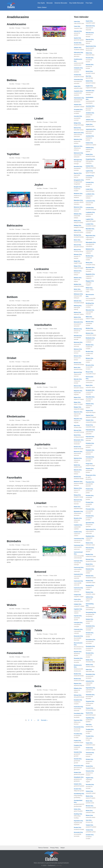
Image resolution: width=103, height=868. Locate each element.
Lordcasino (42, 269)
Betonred (40, 572)
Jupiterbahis (42, 444)
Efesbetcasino (16, 416)
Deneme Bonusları (61, 3)
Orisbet (12, 358)
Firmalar (18, 28)
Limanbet (40, 503)
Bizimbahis (14, 541)
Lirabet (39, 118)
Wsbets (12, 605)
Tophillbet (13, 154)
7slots (38, 630)
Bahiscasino (15, 226)
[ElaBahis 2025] (11, 5)
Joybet (39, 185)
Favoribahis (14, 478)
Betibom (12, 297)
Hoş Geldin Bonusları (76, 3)
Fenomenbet (15, 653)
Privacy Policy (54, 848)
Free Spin (89, 3)
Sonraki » (44, 720)
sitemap (59, 865)
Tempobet (41, 50)
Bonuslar (50, 3)
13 (38, 720)
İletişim (63, 848)
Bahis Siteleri (42, 7)
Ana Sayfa (41, 3)
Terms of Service (43, 848)
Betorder (40, 383)
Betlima (12, 80)
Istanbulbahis (43, 325)
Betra (38, 686)
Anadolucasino (16, 24)
